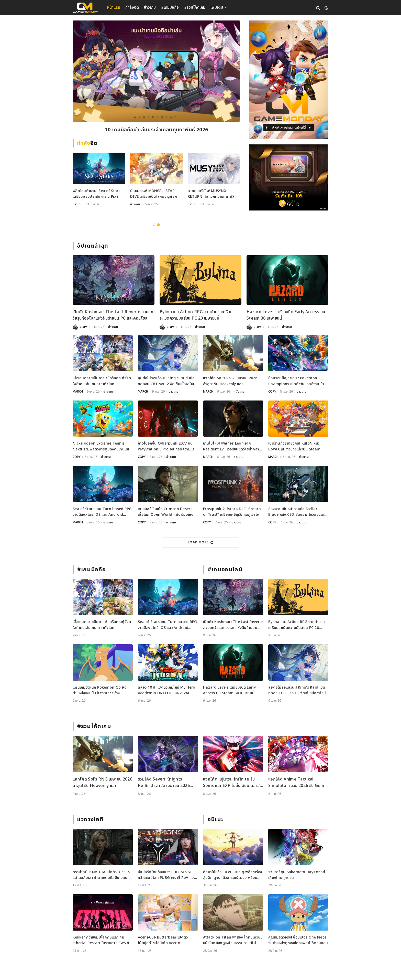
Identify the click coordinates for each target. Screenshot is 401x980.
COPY (84, 327)
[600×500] (289, 177)
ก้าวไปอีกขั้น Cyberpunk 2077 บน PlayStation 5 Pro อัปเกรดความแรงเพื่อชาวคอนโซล (167, 446)
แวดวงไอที (90, 820)
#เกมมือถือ (170, 8)
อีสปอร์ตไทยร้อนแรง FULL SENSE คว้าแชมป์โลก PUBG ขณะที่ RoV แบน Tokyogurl (167, 875)
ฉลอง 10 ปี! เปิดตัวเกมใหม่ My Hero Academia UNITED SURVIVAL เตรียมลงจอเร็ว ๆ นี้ (166, 691)
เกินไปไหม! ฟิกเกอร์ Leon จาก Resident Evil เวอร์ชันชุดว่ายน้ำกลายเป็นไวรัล (232, 446)
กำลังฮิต (132, 8)
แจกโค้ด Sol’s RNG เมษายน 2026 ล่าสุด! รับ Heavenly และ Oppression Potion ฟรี (230, 381)
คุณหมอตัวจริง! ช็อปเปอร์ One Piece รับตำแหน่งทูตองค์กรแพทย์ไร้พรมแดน (298, 940)
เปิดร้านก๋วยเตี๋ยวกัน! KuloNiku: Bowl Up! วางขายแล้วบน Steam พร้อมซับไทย (294, 446)
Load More (201, 542)
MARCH (78, 392)
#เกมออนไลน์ (225, 570)
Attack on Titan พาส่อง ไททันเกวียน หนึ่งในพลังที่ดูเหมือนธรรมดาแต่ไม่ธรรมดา (233, 940)
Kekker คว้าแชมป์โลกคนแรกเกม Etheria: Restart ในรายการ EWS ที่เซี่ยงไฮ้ (101, 940)
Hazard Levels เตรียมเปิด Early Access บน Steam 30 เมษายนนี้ (286, 315)
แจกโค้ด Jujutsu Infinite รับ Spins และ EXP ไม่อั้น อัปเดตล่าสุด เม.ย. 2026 (233, 783)
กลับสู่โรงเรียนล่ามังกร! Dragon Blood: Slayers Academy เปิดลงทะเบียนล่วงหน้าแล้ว (156, 194)
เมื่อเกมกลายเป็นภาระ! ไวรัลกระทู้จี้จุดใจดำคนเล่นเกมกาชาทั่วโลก (102, 381)
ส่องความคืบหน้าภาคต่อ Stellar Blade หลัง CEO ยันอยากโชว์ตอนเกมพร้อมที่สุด (297, 512)
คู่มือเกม (78, 212)
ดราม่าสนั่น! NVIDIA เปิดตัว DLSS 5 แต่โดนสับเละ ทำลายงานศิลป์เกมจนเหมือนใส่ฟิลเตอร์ (102, 875)
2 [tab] (158, 225)
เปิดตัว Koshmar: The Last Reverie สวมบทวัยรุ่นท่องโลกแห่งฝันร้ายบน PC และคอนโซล (113, 315)
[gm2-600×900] (289, 80)
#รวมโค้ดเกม (195, 8)
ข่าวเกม (150, 8)
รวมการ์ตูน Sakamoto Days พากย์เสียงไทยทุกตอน (297, 875)
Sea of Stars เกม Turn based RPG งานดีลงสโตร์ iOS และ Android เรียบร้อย (102, 512)
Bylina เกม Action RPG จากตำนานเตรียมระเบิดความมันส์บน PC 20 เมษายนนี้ (196, 315)
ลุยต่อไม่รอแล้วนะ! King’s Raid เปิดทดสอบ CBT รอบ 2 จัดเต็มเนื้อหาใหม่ (167, 381)
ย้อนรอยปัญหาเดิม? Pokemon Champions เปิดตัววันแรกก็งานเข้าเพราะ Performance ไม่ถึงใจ (296, 381)
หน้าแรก (114, 8)
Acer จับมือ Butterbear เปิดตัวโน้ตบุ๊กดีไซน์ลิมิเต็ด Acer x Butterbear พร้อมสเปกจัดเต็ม (163, 940)
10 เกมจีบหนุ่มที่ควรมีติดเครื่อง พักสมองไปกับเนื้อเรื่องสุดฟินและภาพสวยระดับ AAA (156, 130)
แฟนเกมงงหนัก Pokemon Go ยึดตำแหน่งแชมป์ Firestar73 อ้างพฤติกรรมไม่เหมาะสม (100, 691)
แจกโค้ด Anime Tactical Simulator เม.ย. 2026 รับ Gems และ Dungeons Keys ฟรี (297, 783)
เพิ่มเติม (217, 8)
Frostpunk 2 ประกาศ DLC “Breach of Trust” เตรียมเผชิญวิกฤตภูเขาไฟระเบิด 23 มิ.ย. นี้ (232, 512)
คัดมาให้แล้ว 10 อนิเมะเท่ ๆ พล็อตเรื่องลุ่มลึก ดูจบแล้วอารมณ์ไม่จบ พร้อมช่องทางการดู (233, 875)
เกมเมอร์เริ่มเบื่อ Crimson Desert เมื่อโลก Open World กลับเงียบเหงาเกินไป (166, 512)
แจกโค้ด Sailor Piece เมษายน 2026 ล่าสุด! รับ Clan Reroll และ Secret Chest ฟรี (97, 201)
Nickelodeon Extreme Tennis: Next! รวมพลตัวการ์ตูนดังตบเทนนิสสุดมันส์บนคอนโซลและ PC (101, 446)
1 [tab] (154, 225)
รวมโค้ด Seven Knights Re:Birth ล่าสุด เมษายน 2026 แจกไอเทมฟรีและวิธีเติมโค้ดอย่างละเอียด (166, 783)
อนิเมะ (215, 820)
